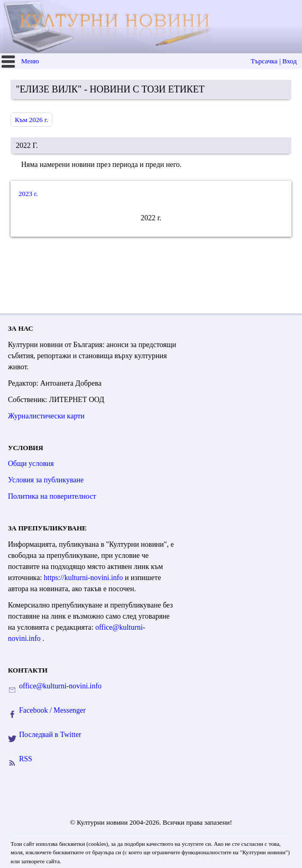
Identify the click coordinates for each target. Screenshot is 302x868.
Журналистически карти (46, 416)
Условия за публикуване (46, 480)
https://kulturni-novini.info (84, 578)
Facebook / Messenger (52, 710)
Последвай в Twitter (50, 735)
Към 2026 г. (31, 120)
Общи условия (31, 464)
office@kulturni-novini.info (60, 686)
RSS (26, 759)
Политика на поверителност (52, 496)
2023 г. (28, 194)
